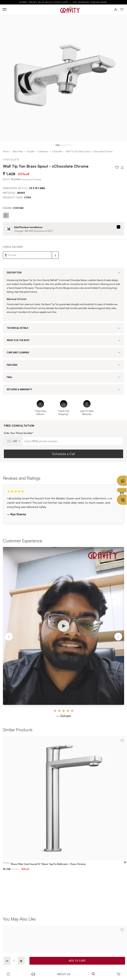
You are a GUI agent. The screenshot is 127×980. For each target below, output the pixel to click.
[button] (57, 145)
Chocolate (57, 151)
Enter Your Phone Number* (19, 433)
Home (6, 151)
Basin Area (18, 151)
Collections (43, 151)
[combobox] (13, 441)
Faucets (30, 151)
